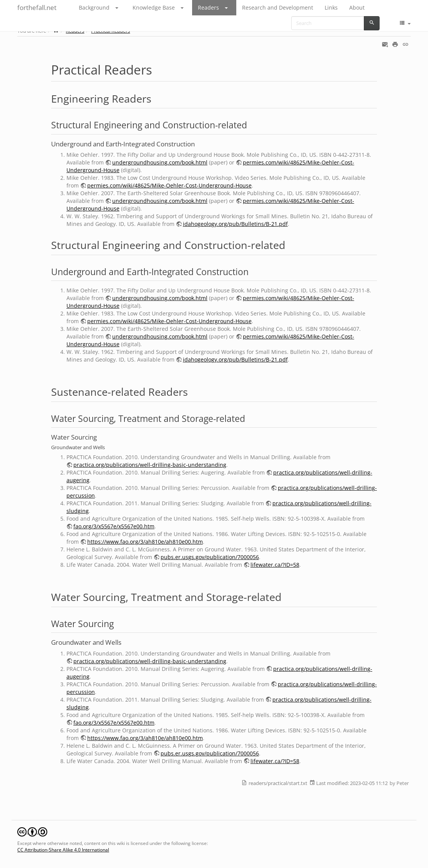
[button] (121, 8)
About (357, 7)
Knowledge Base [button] (154, 7)
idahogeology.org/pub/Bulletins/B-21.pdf (235, 224)
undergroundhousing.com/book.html (160, 162)
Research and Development (278, 7)
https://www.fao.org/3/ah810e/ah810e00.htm (145, 542)
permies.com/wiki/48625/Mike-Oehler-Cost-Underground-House (169, 185)
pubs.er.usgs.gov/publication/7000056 (210, 557)
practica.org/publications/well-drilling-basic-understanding (150, 465)
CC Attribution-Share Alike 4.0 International (63, 850)
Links (331, 7)
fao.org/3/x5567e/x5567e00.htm (114, 526)
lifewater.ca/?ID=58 (275, 565)
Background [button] (94, 7)
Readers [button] (208, 7)
